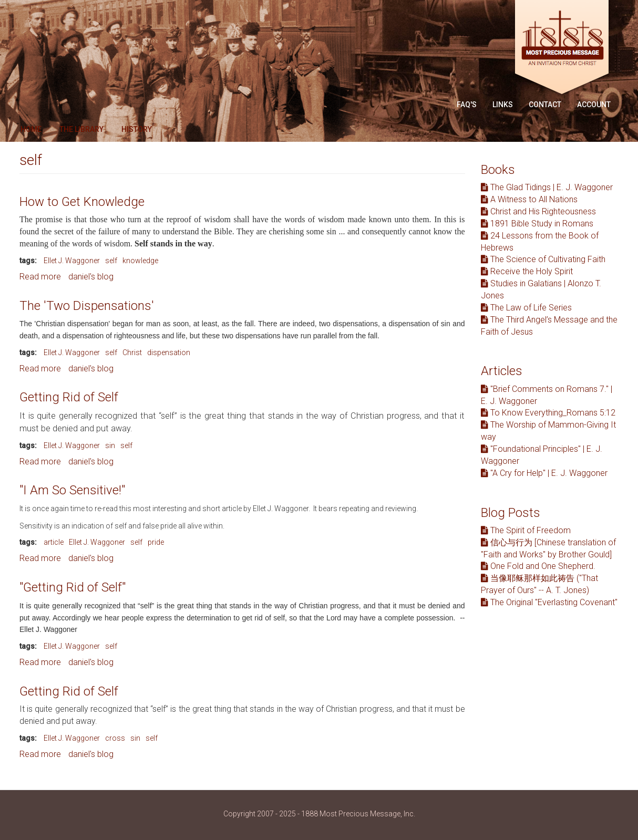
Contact (545, 105)
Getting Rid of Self (69, 397)
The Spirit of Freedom (526, 530)
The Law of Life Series (526, 308)
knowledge (140, 261)
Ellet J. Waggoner (72, 261)
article (54, 542)
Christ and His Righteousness (538, 211)
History (137, 129)
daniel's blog (91, 277)
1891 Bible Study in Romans (537, 224)
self (111, 261)
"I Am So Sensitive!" (72, 490)
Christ (132, 352)
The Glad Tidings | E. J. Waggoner (547, 187)
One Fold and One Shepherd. (538, 566)
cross (115, 738)
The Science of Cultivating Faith (543, 259)
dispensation (169, 352)
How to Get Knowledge (82, 202)
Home (31, 129)
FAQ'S (467, 105)
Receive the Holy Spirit (527, 271)
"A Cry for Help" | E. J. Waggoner (544, 473)
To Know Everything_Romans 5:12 (548, 413)
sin (110, 445)
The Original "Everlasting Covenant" (549, 602)
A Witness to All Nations (529, 199)
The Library (81, 129)
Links (503, 105)
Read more (40, 277)
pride (156, 542)
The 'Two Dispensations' (87, 306)
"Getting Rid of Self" (73, 587)
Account (594, 105)
